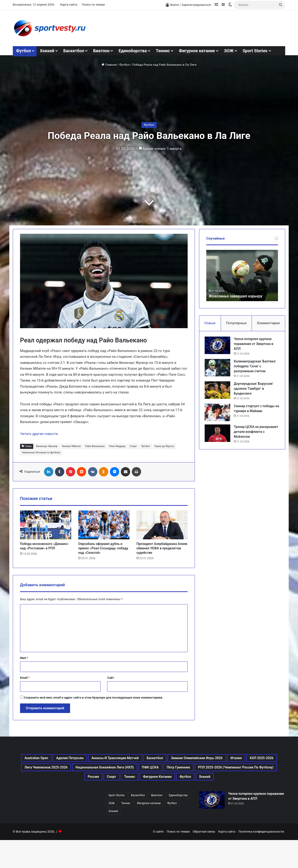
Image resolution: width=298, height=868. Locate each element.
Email (25, 678)
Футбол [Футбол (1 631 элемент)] (268, 792)
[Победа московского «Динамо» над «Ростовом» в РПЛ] (46, 525)
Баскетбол (74, 51)
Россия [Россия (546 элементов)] (146, 792)
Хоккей (47, 51)
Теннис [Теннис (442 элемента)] (126, 831)
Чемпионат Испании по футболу (41, 453)
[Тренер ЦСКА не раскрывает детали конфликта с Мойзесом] (219, 435)
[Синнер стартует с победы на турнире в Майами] (219, 414)
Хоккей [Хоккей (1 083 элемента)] (149, 804)
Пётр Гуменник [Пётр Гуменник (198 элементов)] (211, 781)
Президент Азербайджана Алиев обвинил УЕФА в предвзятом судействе (162, 548)
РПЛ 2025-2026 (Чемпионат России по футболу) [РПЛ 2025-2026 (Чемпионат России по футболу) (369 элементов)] (75, 792)
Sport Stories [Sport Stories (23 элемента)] (117, 823)
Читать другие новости (39, 434)
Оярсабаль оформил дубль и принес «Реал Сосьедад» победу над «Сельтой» (103, 548)
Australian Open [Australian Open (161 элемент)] (71, 759)
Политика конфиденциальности (261, 859)
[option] (242, 276)
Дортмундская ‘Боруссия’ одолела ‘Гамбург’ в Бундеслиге (255, 390)
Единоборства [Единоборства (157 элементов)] (178, 823)
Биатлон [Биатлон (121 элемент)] (157, 823)
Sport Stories (255, 51)
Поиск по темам (93, 5)
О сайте (158, 859)
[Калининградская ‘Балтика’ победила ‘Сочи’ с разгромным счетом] (219, 369)
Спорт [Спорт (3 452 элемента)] (169, 792)
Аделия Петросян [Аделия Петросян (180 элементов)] (116, 759)
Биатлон (101, 51)
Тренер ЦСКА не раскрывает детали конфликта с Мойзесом (253, 433)
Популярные (236, 323)
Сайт (110, 678)
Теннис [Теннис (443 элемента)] (193, 792)
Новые (210, 323)
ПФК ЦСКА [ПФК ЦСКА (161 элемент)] (174, 781)
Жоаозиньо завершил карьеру (239, 296)
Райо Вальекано (95, 446)
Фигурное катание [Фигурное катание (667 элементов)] (230, 792)
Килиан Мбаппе (71, 446)
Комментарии (268, 323)
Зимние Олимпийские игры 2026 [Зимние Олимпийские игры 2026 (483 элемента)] (80, 770)
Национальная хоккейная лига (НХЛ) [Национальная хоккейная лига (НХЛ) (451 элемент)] (111, 781)
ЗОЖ (229, 51)
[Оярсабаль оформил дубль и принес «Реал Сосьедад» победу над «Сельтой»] (104, 525)
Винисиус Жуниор (47, 446)
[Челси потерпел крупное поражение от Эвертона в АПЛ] (219, 347)
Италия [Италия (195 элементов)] (134, 770)
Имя (24, 658)
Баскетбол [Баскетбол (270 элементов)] (232, 759)
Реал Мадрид (117, 446)
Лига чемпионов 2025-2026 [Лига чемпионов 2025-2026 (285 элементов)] (224, 770)
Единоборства (133, 51)
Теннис (163, 51)
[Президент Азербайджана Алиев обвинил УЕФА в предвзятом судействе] (162, 525)
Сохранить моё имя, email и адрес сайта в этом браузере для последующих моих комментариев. (93, 697)
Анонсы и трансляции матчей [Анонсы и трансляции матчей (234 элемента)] (178, 759)
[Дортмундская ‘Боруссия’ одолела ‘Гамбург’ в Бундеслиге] (219, 392)
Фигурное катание (197, 51)
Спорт (133, 446)
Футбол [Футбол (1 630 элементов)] (172, 831)
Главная (109, 65)
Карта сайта (69, 5)
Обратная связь (204, 859)
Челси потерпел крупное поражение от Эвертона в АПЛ (255, 345)
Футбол (23, 51)
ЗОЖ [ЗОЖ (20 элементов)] (112, 831)
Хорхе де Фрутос (164, 446)
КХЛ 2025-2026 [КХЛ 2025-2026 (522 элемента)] (168, 770)
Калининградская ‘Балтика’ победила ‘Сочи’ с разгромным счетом (256, 368)
